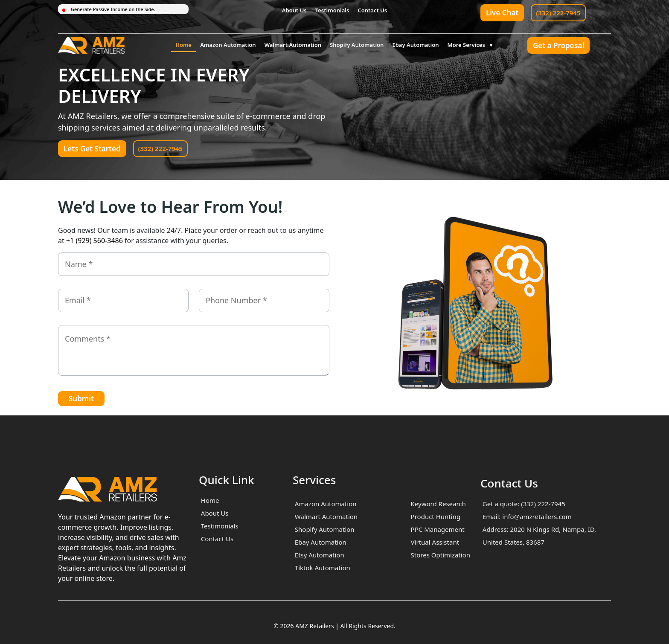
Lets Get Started (92, 149)
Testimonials (332, 10)
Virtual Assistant (435, 542)
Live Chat (502, 13)
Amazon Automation (228, 45)
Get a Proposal (558, 45)
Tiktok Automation (323, 568)
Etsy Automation (320, 555)
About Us (294, 10)
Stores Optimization (441, 555)
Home (183, 45)
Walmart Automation (293, 45)
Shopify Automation (357, 45)
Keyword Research (438, 504)
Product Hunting (436, 516)
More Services (466, 45)
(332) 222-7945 (558, 13)
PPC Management (438, 529)
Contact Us (372, 10)
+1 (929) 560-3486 (95, 241)
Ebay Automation (415, 45)
